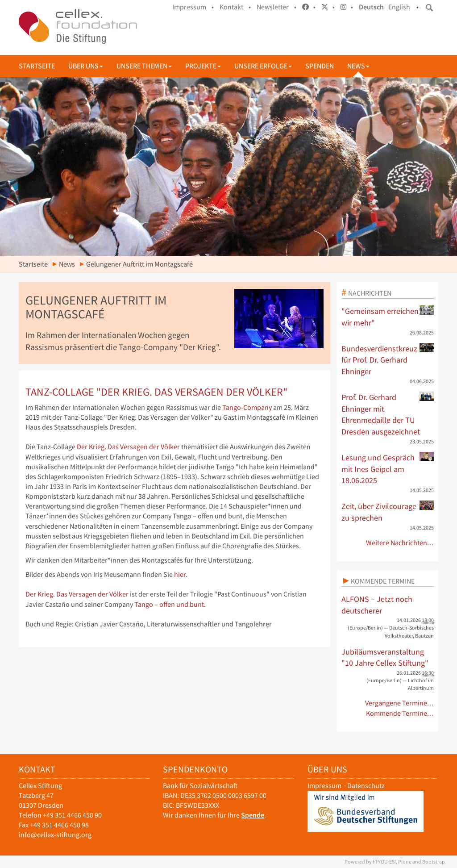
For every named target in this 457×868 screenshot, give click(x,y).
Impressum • (193, 7)
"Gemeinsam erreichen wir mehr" (388, 317)
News (358, 66)
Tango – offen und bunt (169, 604)
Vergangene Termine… (400, 703)
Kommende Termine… (400, 713)
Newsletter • (276, 7)
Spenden (320, 66)
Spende (253, 815)
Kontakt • (235, 7)
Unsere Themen (144, 66)
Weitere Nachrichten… (400, 543)
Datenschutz (366, 786)
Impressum (324, 786)
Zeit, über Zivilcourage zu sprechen (388, 512)
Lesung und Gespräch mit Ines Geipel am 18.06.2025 (388, 469)
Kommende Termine (383, 581)
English (399, 7)
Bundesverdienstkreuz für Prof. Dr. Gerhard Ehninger (388, 360)
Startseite (37, 66)
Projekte (203, 66)
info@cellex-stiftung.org (55, 835)
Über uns (86, 66)
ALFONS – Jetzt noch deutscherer (377, 605)
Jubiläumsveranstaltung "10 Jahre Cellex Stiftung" (385, 657)
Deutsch (371, 7)
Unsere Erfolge (263, 66)
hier (180, 574)
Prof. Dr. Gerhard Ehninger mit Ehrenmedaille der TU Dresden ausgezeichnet (388, 414)
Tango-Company (247, 407)
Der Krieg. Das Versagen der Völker (128, 447)
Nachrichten (370, 293)
